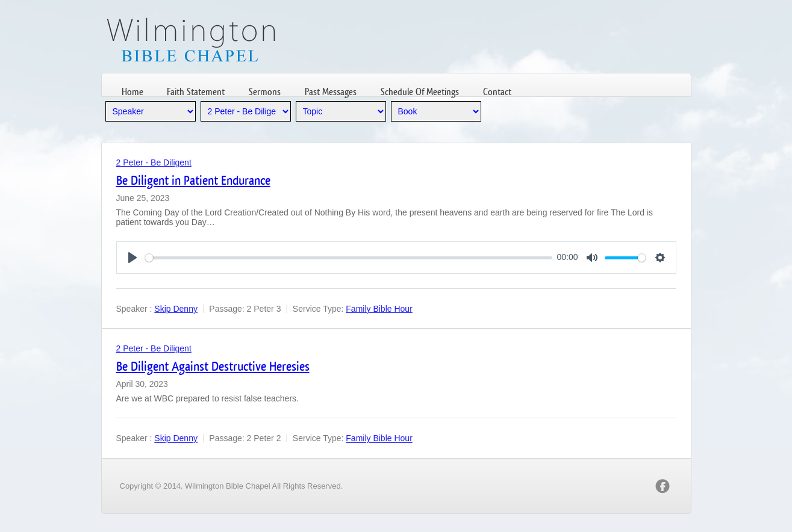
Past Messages (331, 92)
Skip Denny (176, 309)
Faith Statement (196, 92)
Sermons (265, 92)
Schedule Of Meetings (420, 92)
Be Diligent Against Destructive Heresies (213, 366)
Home (133, 92)
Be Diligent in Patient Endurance (193, 180)
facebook (663, 486)
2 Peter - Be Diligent (154, 162)
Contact (497, 92)
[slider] (349, 258)
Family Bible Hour (379, 309)
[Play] (133, 258)
